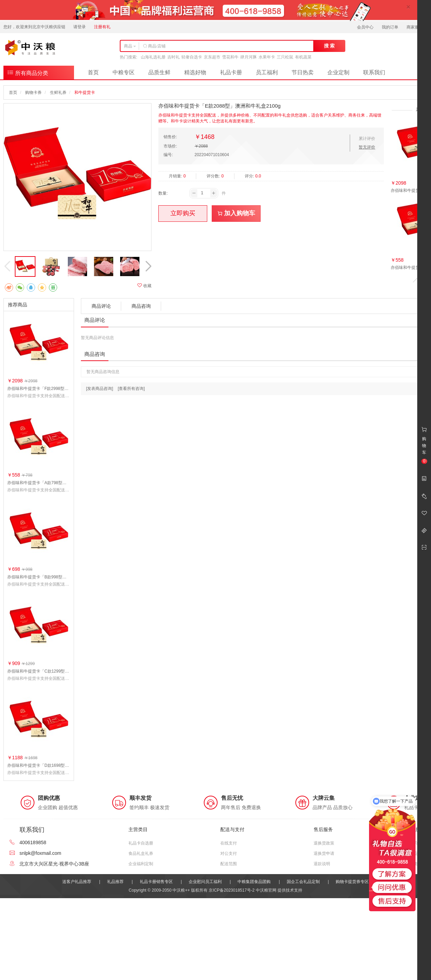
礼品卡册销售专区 (156, 882)
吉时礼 (174, 57)
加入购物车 (236, 213)
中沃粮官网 (266, 890)
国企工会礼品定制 (303, 882)
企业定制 (338, 72)
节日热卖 (303, 72)
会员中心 (365, 27)
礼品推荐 (115, 882)
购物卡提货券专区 (352, 882)
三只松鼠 (285, 57)
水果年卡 (267, 57)
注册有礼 (102, 27)
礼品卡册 (231, 72)
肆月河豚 (249, 57)
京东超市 (212, 57)
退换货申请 (324, 853)
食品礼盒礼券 (141, 853)
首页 (93, 72)
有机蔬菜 (303, 57)
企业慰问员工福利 (205, 882)
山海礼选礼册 (153, 57)
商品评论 (101, 306)
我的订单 (390, 27)
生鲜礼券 (58, 92)
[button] (148, 266)
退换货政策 (324, 843)
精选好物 (195, 72)
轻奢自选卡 (192, 57)
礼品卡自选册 (141, 843)
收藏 (144, 286)
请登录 (80, 27)
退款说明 (322, 864)
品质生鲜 (159, 72)
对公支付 (229, 853)
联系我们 (374, 72)
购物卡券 (33, 92)
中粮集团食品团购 (254, 882)
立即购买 (183, 213)
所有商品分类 (28, 72)
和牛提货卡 (85, 92)
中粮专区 (124, 72)
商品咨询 (141, 306)
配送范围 (229, 864)
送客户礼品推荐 (77, 882)
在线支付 (229, 843)
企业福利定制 (141, 864)
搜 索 (329, 46)
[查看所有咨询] (131, 389)
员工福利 (267, 72)
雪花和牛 (230, 57)
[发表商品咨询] (100, 389)
